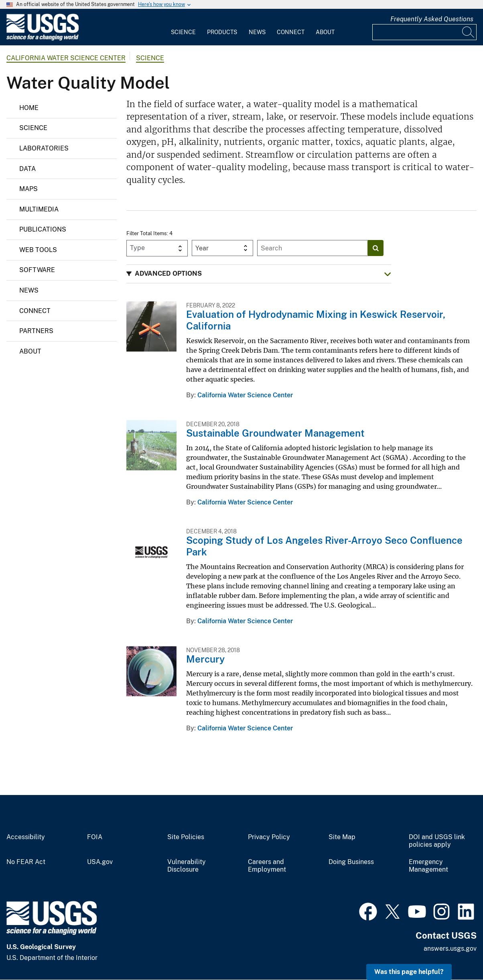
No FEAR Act (26, 862)
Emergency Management (428, 866)
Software (37, 270)
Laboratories (44, 148)
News (257, 32)
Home (29, 108)
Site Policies (186, 837)
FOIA (95, 837)
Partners (36, 331)
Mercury (205, 659)
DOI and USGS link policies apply (437, 841)
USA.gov (100, 862)
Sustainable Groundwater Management (275, 433)
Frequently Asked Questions (432, 19)
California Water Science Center (66, 58)
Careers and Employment (267, 866)
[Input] (424, 32)
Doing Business (351, 862)
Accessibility (26, 837)
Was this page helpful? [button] (409, 972)
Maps (28, 189)
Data (27, 169)
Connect (291, 32)
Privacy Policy (269, 837)
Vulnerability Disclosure (187, 866)
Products (222, 32)
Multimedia (39, 209)
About (325, 32)
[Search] (469, 32)
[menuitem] (183, 27)
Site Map (342, 837)
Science (183, 32)
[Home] (43, 39)
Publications (43, 229)
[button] (259, 274)
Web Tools (38, 250)
